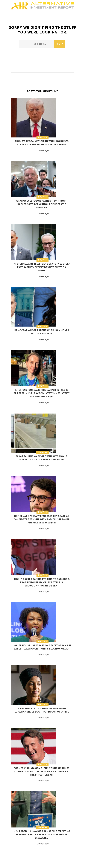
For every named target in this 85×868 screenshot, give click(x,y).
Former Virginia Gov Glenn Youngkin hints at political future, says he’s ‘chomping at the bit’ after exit (42, 772)
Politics (42, 137)
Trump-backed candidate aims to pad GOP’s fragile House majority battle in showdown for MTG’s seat (42, 582)
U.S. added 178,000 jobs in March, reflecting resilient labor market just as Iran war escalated (42, 835)
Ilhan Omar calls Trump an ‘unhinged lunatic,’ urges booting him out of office (42, 710)
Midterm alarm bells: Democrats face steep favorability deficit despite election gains (42, 267)
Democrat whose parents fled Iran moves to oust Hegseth (42, 332)
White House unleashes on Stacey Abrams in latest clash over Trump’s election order (42, 647)
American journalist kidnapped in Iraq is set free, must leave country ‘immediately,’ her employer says (42, 393)
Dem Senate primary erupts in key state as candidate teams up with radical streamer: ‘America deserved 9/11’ (42, 519)
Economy (42, 452)
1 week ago (43, 150)
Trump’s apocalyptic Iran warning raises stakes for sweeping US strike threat (42, 143)
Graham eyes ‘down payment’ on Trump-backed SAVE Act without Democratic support (42, 204)
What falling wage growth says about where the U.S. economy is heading (42, 458)
